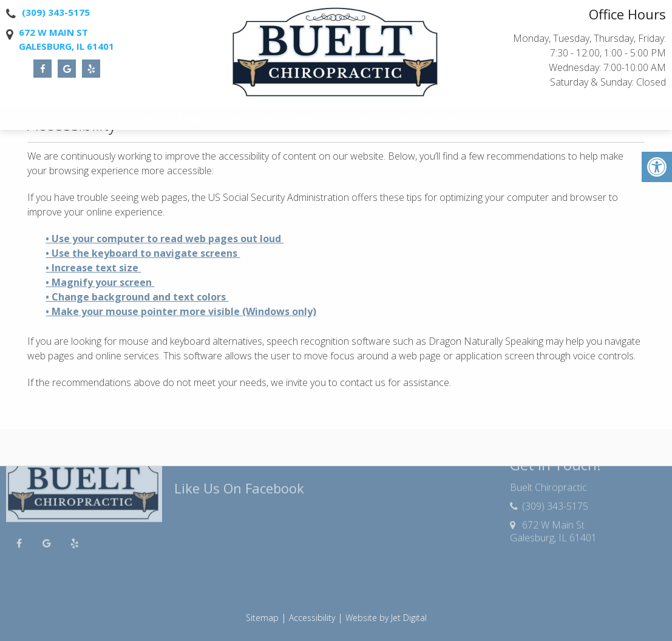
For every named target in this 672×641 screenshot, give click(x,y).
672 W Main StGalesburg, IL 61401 (66, 39)
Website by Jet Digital (386, 618)
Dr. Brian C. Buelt (204, 121)
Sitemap (262, 618)
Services (369, 121)
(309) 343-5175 (56, 12)
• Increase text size (93, 268)
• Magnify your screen (100, 282)
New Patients (290, 121)
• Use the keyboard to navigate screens (143, 253)
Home (138, 121)
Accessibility (312, 618)
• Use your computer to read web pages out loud (165, 239)
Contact (526, 121)
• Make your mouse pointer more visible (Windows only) (181, 311)
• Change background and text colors (137, 297)
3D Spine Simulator (446, 121)
